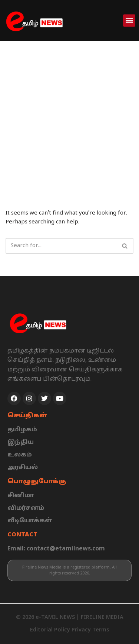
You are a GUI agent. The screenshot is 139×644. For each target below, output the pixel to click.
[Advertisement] (69, 114)
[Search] (61, 246)
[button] (129, 21)
